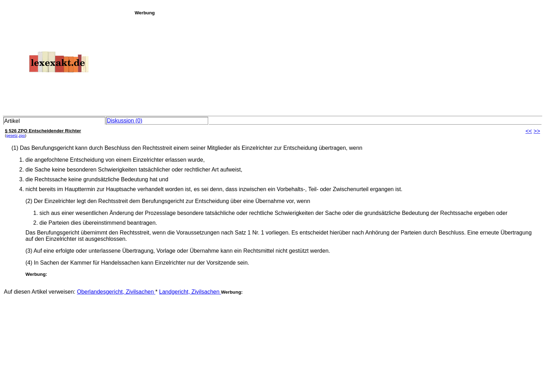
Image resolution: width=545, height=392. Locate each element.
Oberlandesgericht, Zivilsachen (116, 292)
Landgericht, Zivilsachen (190, 292)
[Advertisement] (338, 64)
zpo (22, 135)
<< (529, 131)
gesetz (12, 135)
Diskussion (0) (124, 121)
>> (537, 131)
